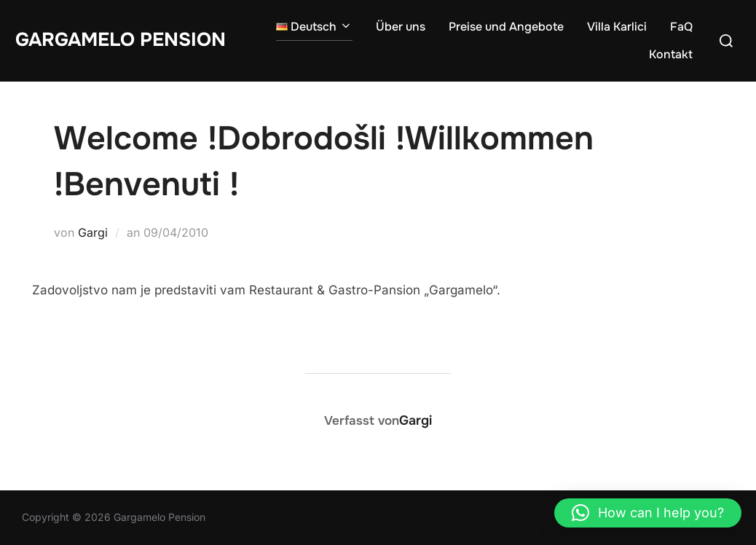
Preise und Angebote (506, 27)
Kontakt (671, 54)
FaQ (681, 27)
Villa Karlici (617, 27)
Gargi (93, 232)
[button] (648, 513)
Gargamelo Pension (121, 40)
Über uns (401, 27)
